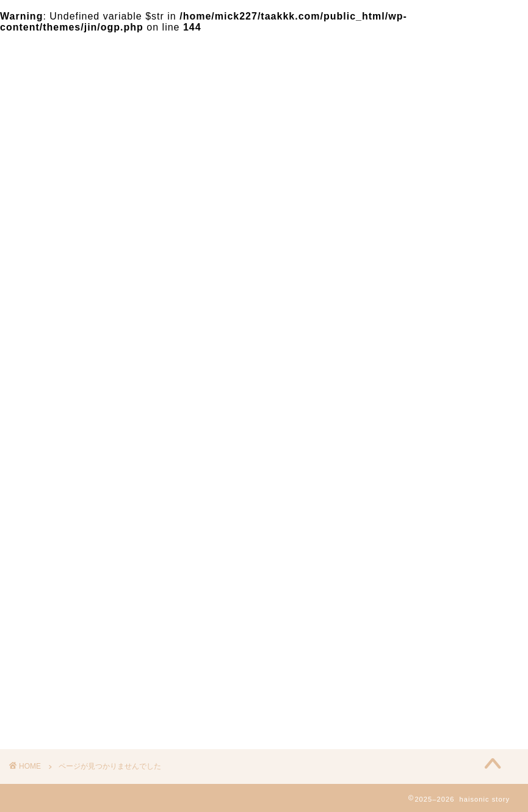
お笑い (64, 666)
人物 (59, 699)
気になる (70, 633)
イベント (70, 715)
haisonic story (45, 59)
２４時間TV (76, 682)
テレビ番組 (75, 650)
